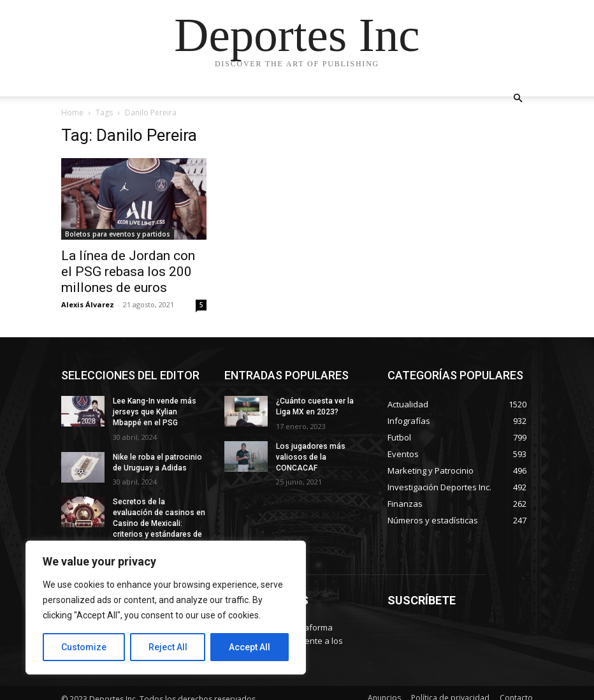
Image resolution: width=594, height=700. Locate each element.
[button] (518, 98)
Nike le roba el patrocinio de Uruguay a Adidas (156, 463)
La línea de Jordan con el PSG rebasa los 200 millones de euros (128, 272)
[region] (166, 608)
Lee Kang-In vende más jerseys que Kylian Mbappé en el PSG (155, 412)
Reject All (168, 647)
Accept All (250, 647)
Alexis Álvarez (88, 304)
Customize (84, 647)
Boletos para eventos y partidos (118, 234)
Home (72, 113)
